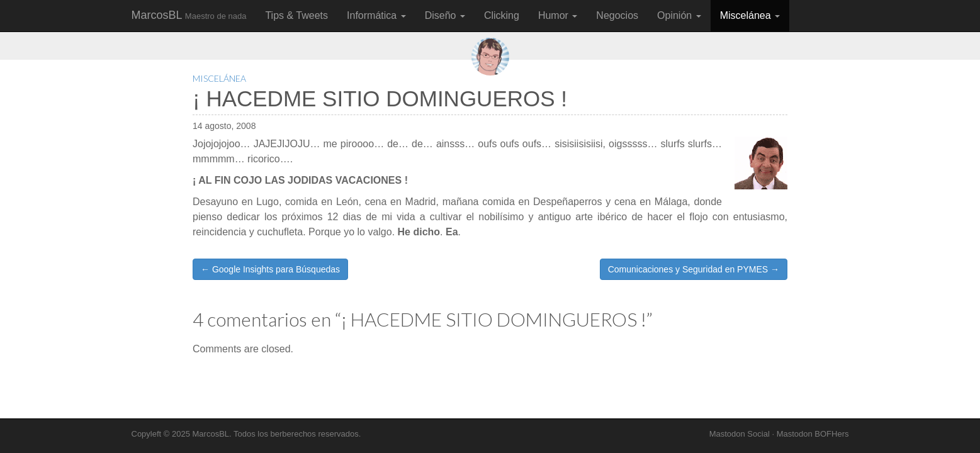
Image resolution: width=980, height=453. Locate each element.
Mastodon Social (740, 434)
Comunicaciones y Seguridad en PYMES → (694, 269)
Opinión (679, 15)
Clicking (502, 15)
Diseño (445, 15)
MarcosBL (189, 15)
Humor (558, 15)
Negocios (617, 15)
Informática (376, 15)
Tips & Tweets (296, 15)
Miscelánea (750, 15)
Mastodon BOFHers (813, 434)
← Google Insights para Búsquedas (270, 269)
